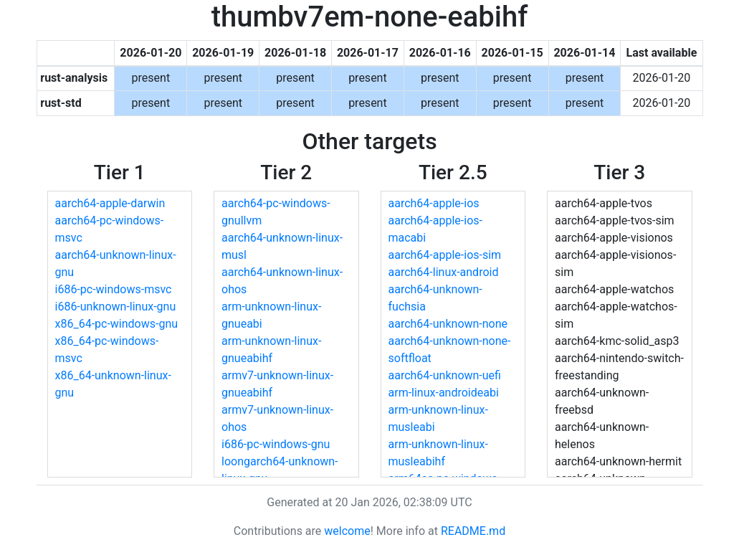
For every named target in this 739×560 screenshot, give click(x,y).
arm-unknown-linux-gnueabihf (271, 350)
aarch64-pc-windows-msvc (110, 229)
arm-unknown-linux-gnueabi (271, 315)
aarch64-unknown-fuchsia (435, 298)
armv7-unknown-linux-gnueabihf (277, 384)
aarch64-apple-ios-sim (445, 255)
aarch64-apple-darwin (110, 203)
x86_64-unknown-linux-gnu (113, 384)
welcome (347, 531)
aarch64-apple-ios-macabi (435, 229)
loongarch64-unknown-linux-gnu (280, 470)
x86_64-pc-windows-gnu (117, 324)
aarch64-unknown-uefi (445, 375)
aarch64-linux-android (444, 272)
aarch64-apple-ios (434, 203)
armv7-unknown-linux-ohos (277, 418)
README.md (473, 531)
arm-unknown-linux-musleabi (438, 418)
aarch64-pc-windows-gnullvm (276, 212)
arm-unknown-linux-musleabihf (438, 453)
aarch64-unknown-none (448, 324)
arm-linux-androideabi (444, 393)
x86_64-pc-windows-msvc (107, 350)
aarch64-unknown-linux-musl (282, 246)
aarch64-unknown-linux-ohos (282, 281)
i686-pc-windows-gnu (276, 444)
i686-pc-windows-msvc (114, 289)
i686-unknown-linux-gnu (116, 307)
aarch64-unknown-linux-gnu (116, 264)
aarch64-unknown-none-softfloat (450, 350)
